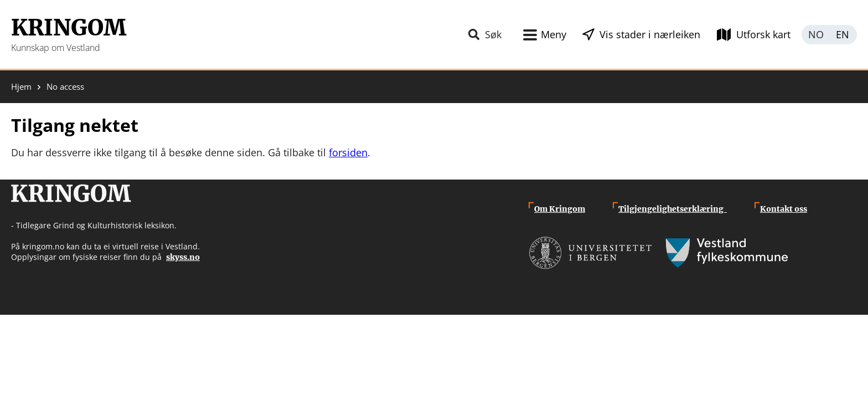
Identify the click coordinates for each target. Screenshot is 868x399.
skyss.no (183, 257)
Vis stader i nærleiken (650, 34)
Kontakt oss (784, 209)
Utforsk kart (763, 34)
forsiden (348, 152)
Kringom (69, 28)
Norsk (815, 35)
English (843, 35)
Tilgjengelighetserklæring (673, 209)
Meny (554, 34)
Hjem (21, 87)
